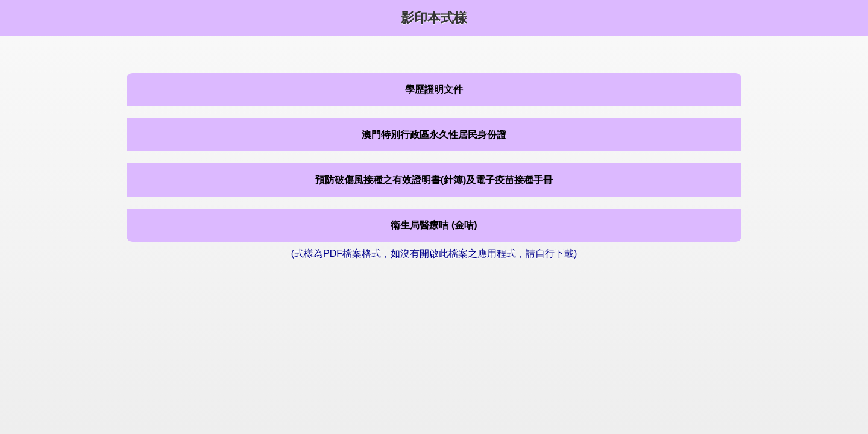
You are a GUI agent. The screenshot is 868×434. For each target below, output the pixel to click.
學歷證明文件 (434, 90)
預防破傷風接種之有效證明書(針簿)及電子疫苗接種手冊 (434, 180)
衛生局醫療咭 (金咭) (434, 225)
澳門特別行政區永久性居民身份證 (434, 135)
